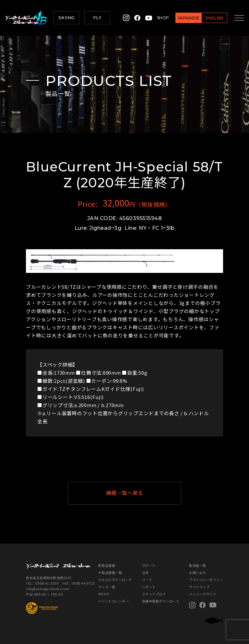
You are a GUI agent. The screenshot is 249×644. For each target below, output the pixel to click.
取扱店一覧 (198, 565)
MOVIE (104, 594)
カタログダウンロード (115, 580)
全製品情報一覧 (110, 573)
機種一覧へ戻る (140, 493)
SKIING (66, 18)
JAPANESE (184, 18)
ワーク (147, 580)
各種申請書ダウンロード (161, 601)
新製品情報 (107, 565)
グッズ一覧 (107, 587)
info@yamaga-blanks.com (47, 589)
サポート (149, 565)
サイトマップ (199, 587)
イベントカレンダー (114, 601)
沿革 (145, 573)
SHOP (159, 18)
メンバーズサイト (203, 594)
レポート (149, 587)
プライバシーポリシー (206, 580)
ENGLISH (210, 18)
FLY (97, 18)
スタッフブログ (154, 594)
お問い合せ (198, 573)
